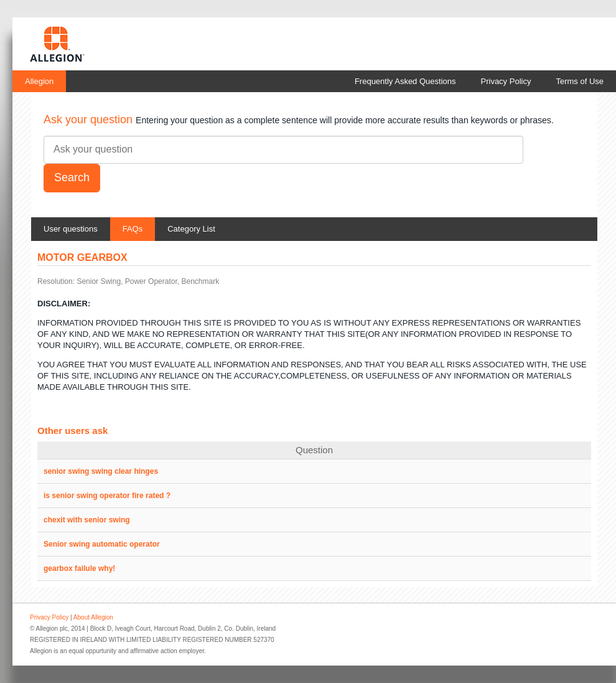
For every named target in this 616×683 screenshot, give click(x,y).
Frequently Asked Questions (405, 81)
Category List (191, 229)
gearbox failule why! (79, 568)
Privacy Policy (506, 81)
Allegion (39, 81)
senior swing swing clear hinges (101, 471)
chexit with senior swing (87, 520)
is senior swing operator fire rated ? (107, 496)
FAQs (133, 229)
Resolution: (56, 281)
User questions (71, 229)
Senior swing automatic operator (102, 544)
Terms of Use (580, 81)
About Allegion (93, 617)
